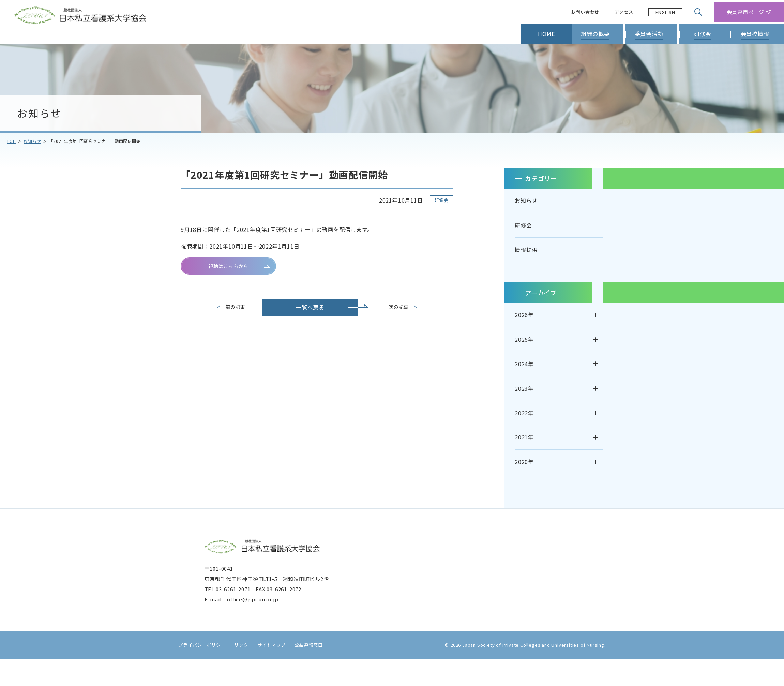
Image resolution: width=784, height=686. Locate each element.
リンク (237, 672)
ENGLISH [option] (665, 12)
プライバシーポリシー (197, 672)
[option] (665, 12)
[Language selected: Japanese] (665, 12)
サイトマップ (267, 672)
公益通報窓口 (304, 672)
